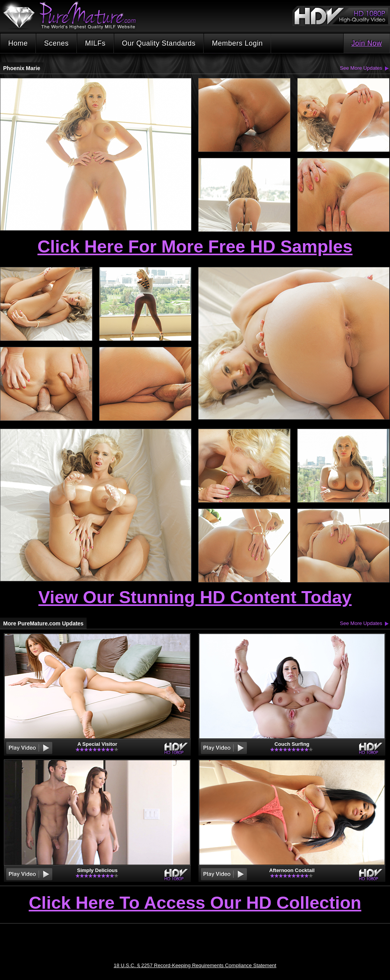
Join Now (367, 43)
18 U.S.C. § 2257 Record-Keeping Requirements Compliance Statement (195, 965)
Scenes (56, 43)
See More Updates (361, 68)
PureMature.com (73, 15)
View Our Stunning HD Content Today (195, 597)
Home (18, 43)
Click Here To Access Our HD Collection (195, 903)
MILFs (95, 43)
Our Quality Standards (159, 43)
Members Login (237, 43)
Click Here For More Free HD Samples (195, 246)
